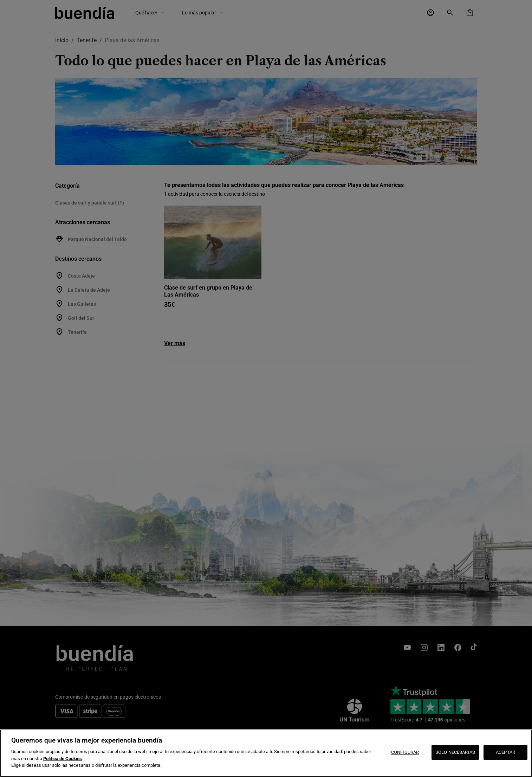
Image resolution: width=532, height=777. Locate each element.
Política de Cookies (63, 759)
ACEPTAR (505, 752)
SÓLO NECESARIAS (455, 752)
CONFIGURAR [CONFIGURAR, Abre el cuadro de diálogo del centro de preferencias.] (405, 752)
